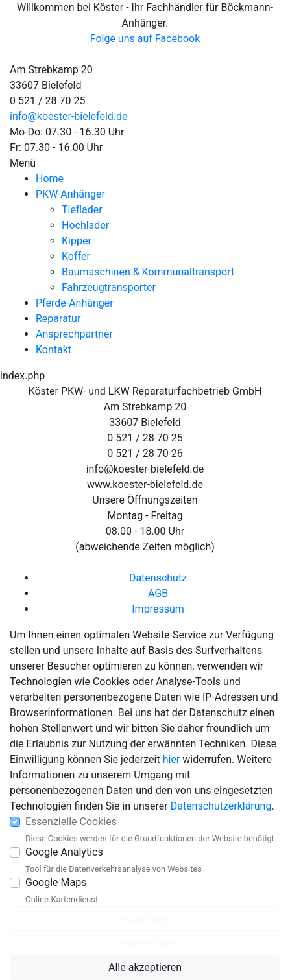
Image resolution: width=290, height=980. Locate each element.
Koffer (76, 256)
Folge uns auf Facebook (145, 39)
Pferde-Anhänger (75, 303)
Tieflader (82, 210)
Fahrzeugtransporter (109, 287)
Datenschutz (158, 578)
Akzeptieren (145, 918)
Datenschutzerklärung (221, 806)
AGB (158, 593)
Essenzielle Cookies (71, 822)
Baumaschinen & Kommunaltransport (148, 272)
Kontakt (54, 350)
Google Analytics (64, 852)
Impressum (158, 609)
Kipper (77, 241)
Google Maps (56, 882)
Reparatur (58, 319)
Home (50, 179)
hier (172, 759)
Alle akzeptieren (145, 967)
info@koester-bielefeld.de (69, 116)
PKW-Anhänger (70, 194)
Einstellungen (145, 943)
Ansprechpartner (74, 334)
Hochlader (85, 225)
